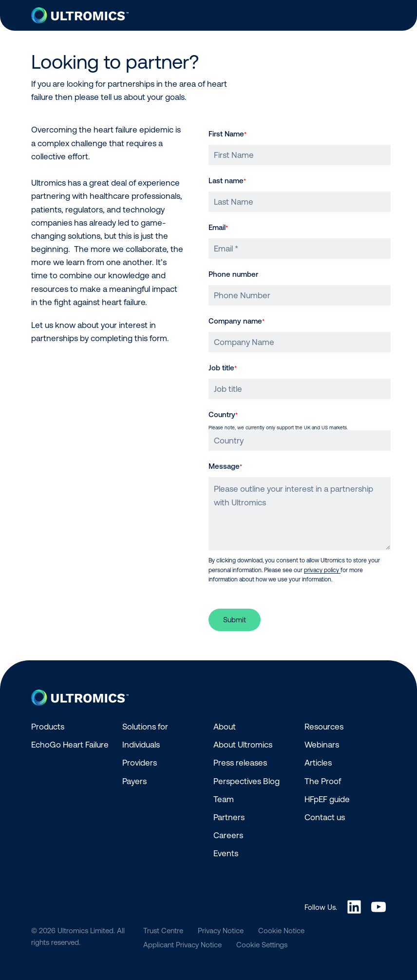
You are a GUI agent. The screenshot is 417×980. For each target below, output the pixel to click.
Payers (134, 781)
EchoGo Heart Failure (70, 745)
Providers (140, 763)
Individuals (141, 745)
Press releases (240, 763)
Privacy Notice (221, 931)
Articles (318, 763)
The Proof (323, 781)
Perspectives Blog (246, 781)
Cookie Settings (262, 945)
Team (224, 799)
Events (226, 853)
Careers (228, 835)
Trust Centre (163, 931)
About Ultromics (243, 745)
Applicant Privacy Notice (182, 945)
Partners (229, 817)
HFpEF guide (327, 799)
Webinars (322, 745)
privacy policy (322, 570)
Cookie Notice (281, 931)
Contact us (325, 817)
